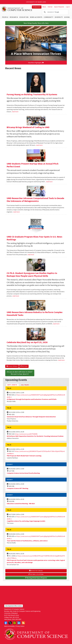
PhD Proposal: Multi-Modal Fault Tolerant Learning (24, 456)
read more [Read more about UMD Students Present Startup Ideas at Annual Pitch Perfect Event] (49, 182)
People (5, 17)
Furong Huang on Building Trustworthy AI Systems (32, 94)
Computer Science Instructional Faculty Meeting (23, 473)
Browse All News (12, 366)
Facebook (6, 623)
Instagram (15, 623)
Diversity (59, 17)
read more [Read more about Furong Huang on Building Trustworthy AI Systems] (15, 112)
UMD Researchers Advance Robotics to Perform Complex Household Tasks (35, 314)
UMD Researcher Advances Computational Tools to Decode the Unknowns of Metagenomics (35, 200)
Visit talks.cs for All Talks (36, 574)
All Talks (25, 385)
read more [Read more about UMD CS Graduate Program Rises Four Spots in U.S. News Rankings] (31, 255)
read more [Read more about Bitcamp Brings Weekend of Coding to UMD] (39, 145)
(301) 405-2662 (17, 619)
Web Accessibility (9, 626)
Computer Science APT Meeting (18, 488)
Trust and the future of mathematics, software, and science (27, 541)
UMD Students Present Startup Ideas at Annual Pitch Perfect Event (33, 165)
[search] (55, 12)
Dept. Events (13, 385)
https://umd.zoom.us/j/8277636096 (26, 434)
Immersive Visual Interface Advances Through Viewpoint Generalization (31, 417)
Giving (67, 17)
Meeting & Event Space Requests (36, 578)
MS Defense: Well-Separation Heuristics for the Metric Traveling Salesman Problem (35, 436)
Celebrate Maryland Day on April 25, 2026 (27, 342)
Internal (50, 7)
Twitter (10, 623)
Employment (37, 7)
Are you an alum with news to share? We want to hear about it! (20, 373)
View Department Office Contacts (14, 606)
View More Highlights (36, 63)
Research (14, 17)
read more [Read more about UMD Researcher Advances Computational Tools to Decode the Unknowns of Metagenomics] (16, 212)
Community (49, 17)
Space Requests (59, 7)
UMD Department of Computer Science (17, 9)
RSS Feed (24, 366)
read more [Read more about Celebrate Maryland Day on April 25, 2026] (61, 360)
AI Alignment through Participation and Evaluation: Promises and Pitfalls (32, 399)
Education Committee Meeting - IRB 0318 (21, 503)
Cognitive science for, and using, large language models (26, 521)
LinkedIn (19, 623)
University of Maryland (36, 2)
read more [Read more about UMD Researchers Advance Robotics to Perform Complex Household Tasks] (56, 324)
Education (24, 17)
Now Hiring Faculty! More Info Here (36, 23)
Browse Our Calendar (36, 571)
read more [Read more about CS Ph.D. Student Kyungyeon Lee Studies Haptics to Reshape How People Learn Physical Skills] (16, 296)
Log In (68, 7)
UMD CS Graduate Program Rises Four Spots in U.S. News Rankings (34, 238)
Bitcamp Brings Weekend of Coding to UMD (28, 127)
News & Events (36, 17)
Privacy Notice (20, 626)
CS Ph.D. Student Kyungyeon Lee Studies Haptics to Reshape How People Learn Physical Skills (32, 274)
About (44, 7)
